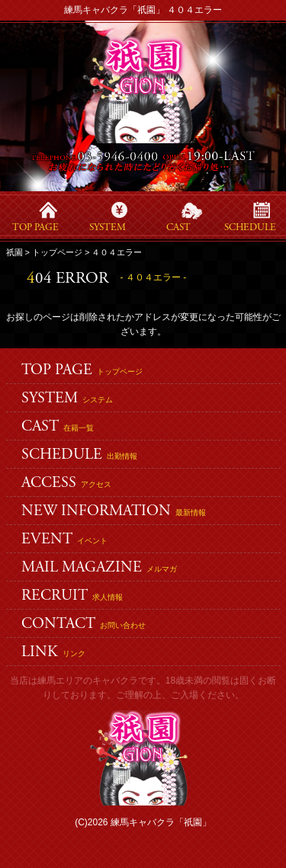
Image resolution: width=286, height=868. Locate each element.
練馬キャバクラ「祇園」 (161, 822)
